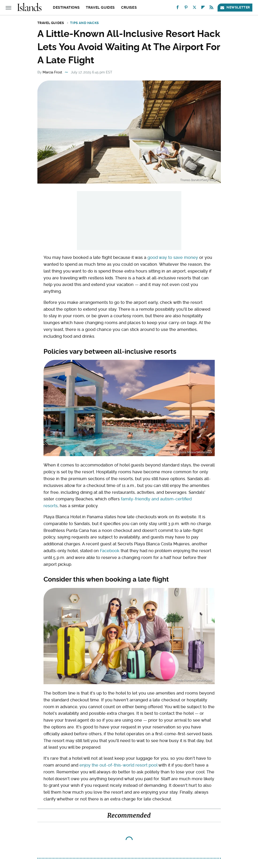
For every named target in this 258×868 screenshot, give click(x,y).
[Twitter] (194, 8)
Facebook (110, 551)
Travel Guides (100, 8)
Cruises (129, 8)
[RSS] (211, 8)
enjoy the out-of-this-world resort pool (118, 765)
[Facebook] (178, 8)
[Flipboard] (203, 8)
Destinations (66, 8)
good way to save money (173, 257)
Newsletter (235, 7)
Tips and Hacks (84, 23)
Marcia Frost (52, 72)
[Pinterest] (186, 8)
